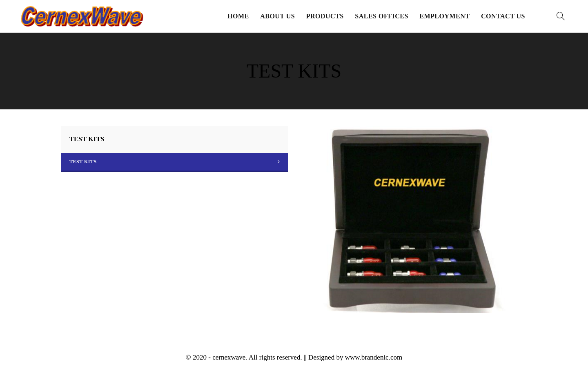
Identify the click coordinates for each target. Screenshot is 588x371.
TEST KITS (83, 162)
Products (325, 16)
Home (238, 16)
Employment (444, 16)
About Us (277, 16)
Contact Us (503, 16)
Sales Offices (382, 16)
